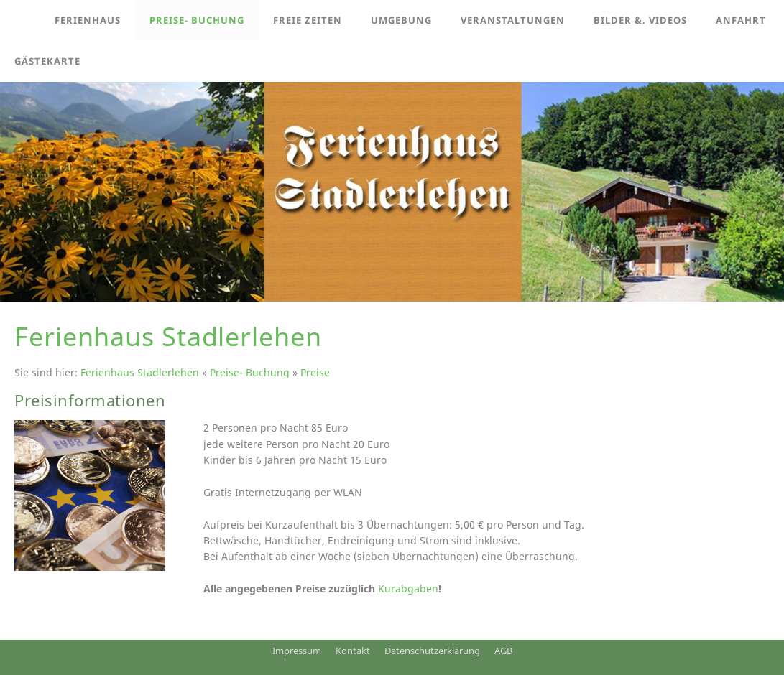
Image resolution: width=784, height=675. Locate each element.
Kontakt (353, 651)
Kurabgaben (408, 588)
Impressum (297, 651)
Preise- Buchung (250, 372)
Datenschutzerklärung (432, 651)
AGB (503, 651)
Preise (315, 372)
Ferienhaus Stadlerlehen (140, 372)
